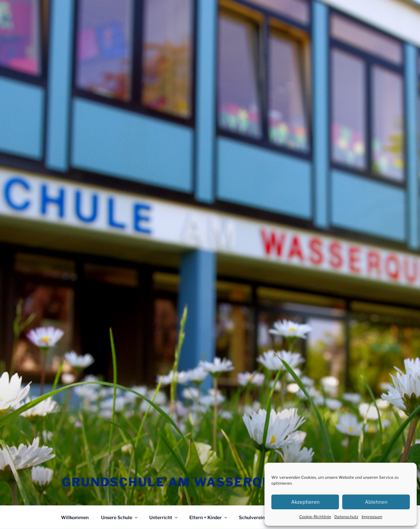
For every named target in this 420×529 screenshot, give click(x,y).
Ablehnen (376, 502)
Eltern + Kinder (209, 517)
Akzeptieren (305, 502)
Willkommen (75, 517)
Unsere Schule (120, 517)
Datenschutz (346, 517)
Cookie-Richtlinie (315, 517)
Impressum (372, 517)
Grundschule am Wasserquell (180, 482)
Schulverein (255, 517)
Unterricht (164, 517)
